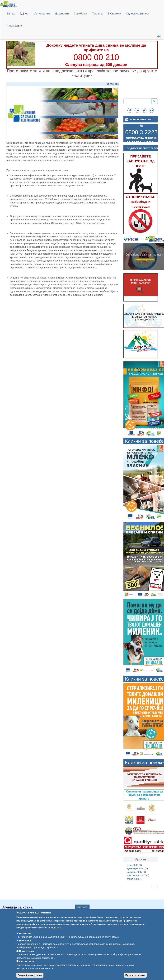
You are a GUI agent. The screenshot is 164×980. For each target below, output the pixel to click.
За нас (11, 14)
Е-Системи (114, 14)
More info (56, 932)
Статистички (27, 966)
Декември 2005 (136, 868)
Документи (62, 14)
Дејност (25, 14)
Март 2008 (133, 879)
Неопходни (26, 945)
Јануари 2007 (135, 872)
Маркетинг (25, 938)
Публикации (14, 26)
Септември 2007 (136, 875)
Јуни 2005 (133, 865)
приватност (82, 911)
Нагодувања (27, 955)
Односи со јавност (138, 14)
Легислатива (42, 14)
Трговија (97, 14)
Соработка (80, 14)
